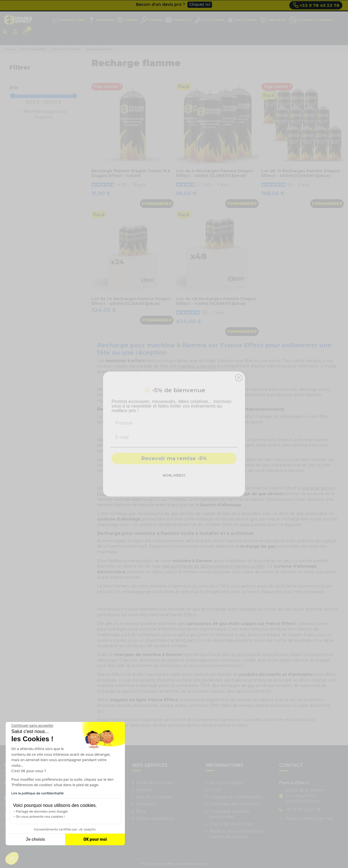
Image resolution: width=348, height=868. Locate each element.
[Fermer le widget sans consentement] (32, 726)
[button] (12, 858)
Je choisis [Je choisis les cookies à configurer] (35, 839)
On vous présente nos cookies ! (40, 817)
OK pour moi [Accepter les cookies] (95, 839)
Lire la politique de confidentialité (37, 793)
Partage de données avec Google (42, 811)
